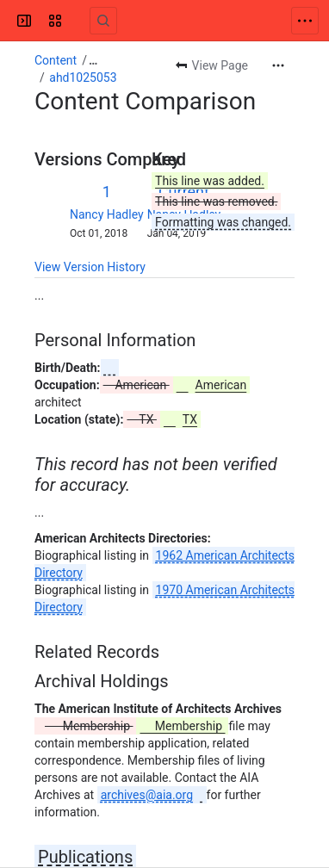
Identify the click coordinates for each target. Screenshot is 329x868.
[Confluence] (79, 21)
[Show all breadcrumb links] (93, 60)
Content (56, 60)
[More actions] (278, 65)
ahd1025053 (83, 77)
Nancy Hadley (107, 214)
